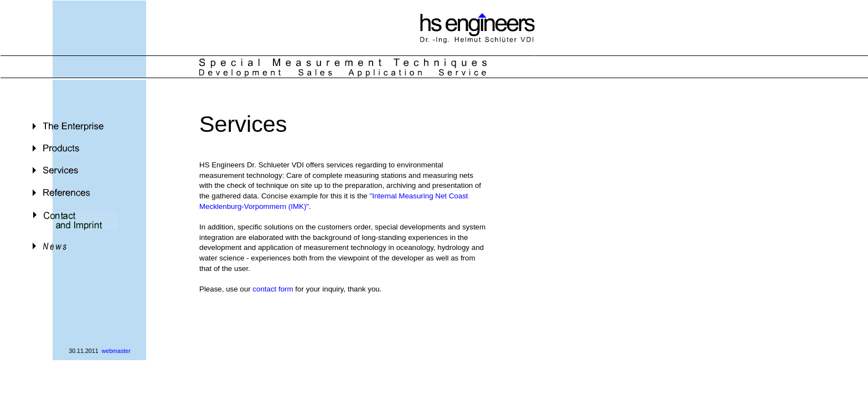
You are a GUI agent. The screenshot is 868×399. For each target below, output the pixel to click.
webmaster (116, 351)
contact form (273, 289)
